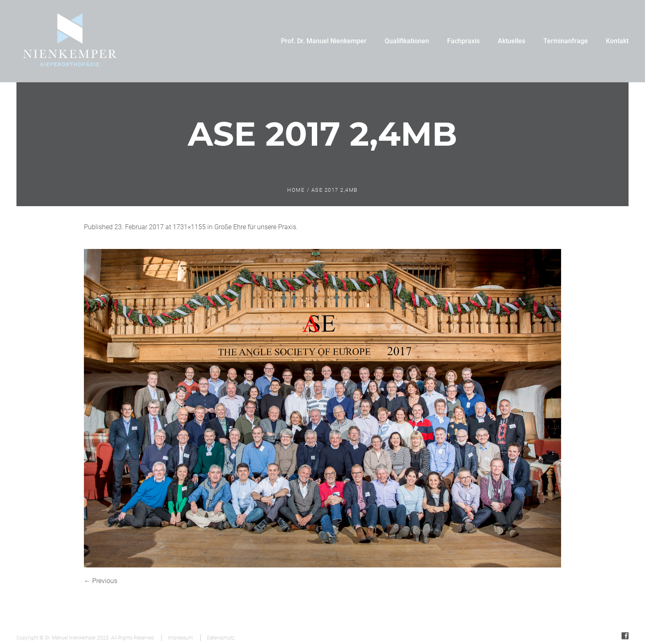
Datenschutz (221, 638)
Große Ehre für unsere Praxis (255, 227)
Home (296, 190)
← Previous (101, 581)
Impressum (180, 638)
